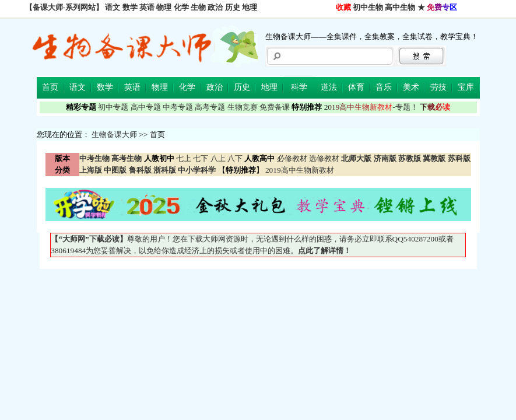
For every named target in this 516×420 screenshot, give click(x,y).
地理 (250, 7)
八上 (218, 158)
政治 (215, 7)
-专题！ (371, 107)
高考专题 (210, 107)
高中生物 (400, 7)
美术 (411, 87)
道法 (329, 87)
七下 (201, 158)
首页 (50, 87)
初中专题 (113, 107)
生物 (198, 7)
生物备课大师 (114, 134)
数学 (130, 7)
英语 (147, 7)
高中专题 (146, 107)
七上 (184, 158)
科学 (299, 87)
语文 (113, 7)
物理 (164, 7)
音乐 (384, 87)
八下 (235, 158)
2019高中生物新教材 (299, 170)
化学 (181, 7)
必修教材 (292, 158)
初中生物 (368, 7)
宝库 (466, 87)
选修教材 (324, 158)
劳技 (438, 87)
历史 (233, 7)
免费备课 (275, 107)
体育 (356, 87)
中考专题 (178, 107)
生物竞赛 (243, 107)
